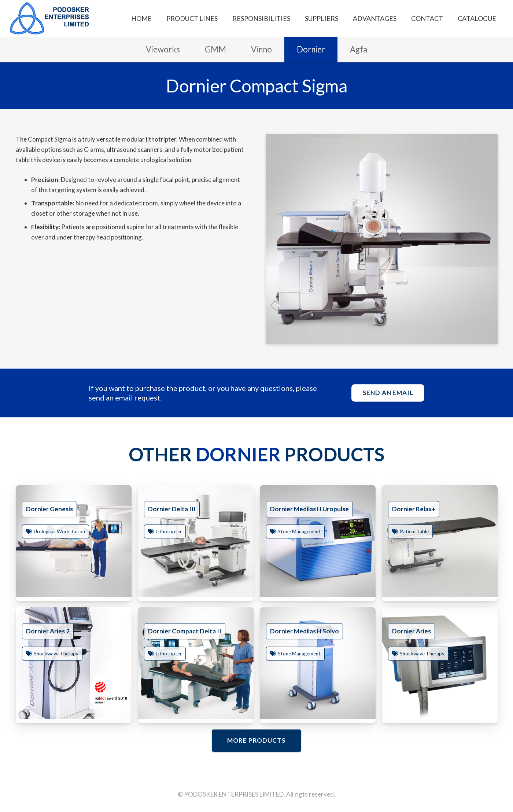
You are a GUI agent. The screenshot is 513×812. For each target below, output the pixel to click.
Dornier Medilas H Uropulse (309, 509)
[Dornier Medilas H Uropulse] (318, 541)
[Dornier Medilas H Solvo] (318, 663)
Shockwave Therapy (56, 654)
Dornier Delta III (172, 509)
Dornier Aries (411, 631)
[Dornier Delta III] (196, 541)
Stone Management (299, 531)
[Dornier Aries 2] (74, 663)
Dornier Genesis (49, 509)
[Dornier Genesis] (74, 541)
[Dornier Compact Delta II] (196, 663)
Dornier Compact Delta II (185, 631)
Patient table (414, 531)
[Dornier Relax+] (440, 541)
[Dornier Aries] (440, 663)
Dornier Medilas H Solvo (305, 631)
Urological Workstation (59, 531)
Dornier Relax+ (414, 509)
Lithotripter (169, 531)
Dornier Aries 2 (48, 631)
